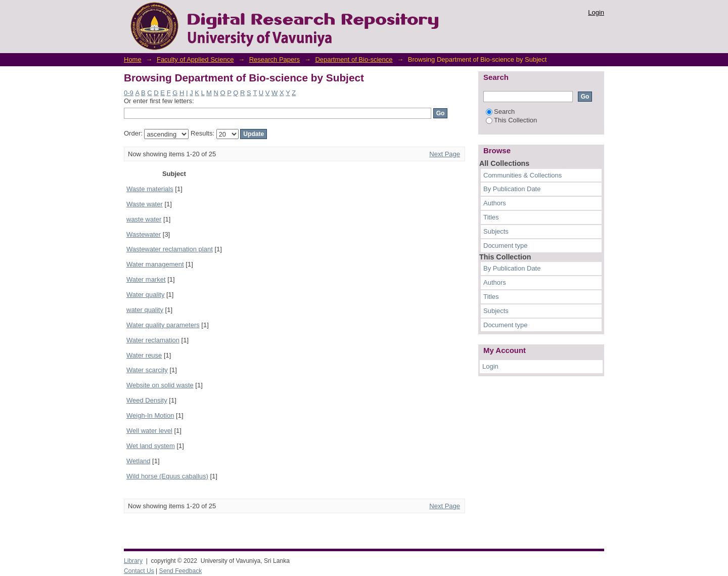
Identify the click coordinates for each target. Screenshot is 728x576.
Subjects (496, 231)
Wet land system (151, 446)
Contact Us (139, 571)
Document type (505, 246)
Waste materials (150, 189)
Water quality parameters (163, 325)
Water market (146, 279)
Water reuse (144, 355)
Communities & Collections (522, 175)
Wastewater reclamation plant (170, 249)
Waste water (145, 204)
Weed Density (147, 400)
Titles (491, 217)
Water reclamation (153, 340)
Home (133, 59)
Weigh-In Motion (150, 415)
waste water (144, 219)
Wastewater (144, 234)
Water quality (145, 295)
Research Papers (275, 59)
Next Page (445, 154)
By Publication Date (512, 189)
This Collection (511, 120)
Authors (495, 203)
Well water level (149, 431)
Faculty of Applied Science (195, 59)
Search (500, 112)
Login (596, 12)
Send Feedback (181, 571)
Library (133, 561)
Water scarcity (147, 370)
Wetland (138, 461)
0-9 (129, 93)
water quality (145, 310)
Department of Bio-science (354, 59)
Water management (155, 264)
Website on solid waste (160, 385)
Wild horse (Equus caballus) (167, 476)
